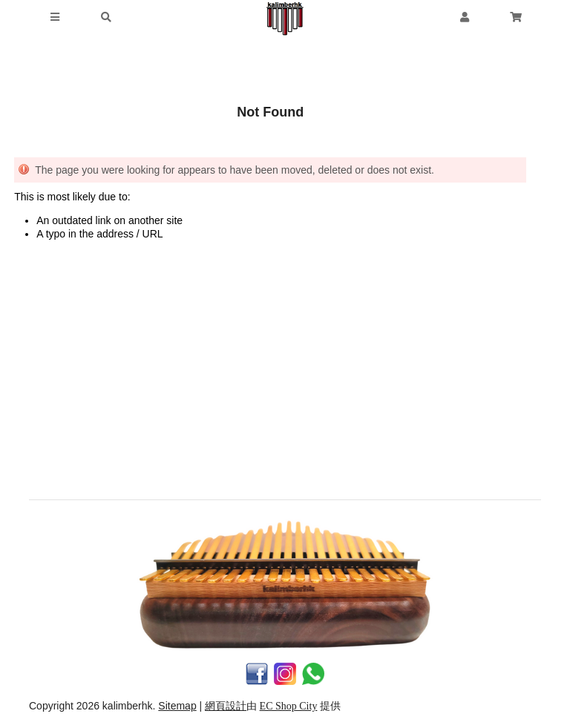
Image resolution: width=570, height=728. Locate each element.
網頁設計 (226, 706)
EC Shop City (289, 706)
